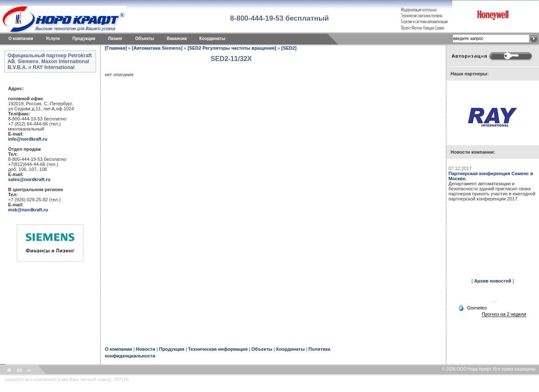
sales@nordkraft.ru (29, 179)
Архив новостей (493, 281)
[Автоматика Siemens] (157, 48)
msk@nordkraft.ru (28, 210)
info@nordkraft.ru (28, 139)
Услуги (53, 39)
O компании (21, 39)
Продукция (84, 39)
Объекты (145, 39)
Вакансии (177, 39)
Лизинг (115, 39)
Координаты (212, 39)
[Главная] (116, 48)
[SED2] (289, 48)
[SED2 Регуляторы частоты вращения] (232, 48)
